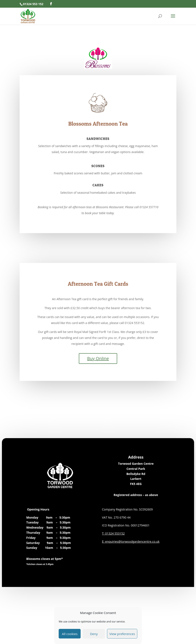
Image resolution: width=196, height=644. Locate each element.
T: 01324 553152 (113, 533)
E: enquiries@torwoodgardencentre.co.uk (131, 541)
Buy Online (98, 358)
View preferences (122, 634)
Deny (94, 634)
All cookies (70, 634)
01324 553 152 (33, 4)
